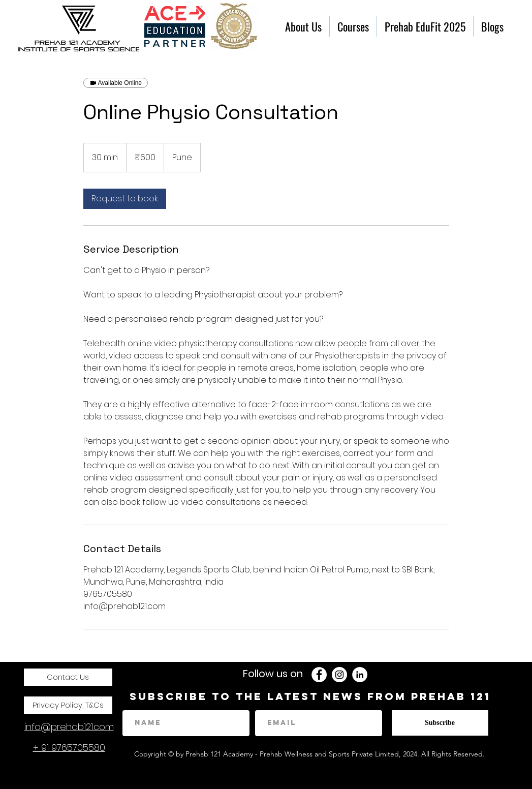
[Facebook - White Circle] (319, 675)
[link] (125, 199)
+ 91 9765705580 (69, 748)
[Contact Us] (68, 677)
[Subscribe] (440, 723)
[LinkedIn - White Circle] (360, 675)
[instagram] (339, 675)
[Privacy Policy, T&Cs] (68, 705)
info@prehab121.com (69, 727)
